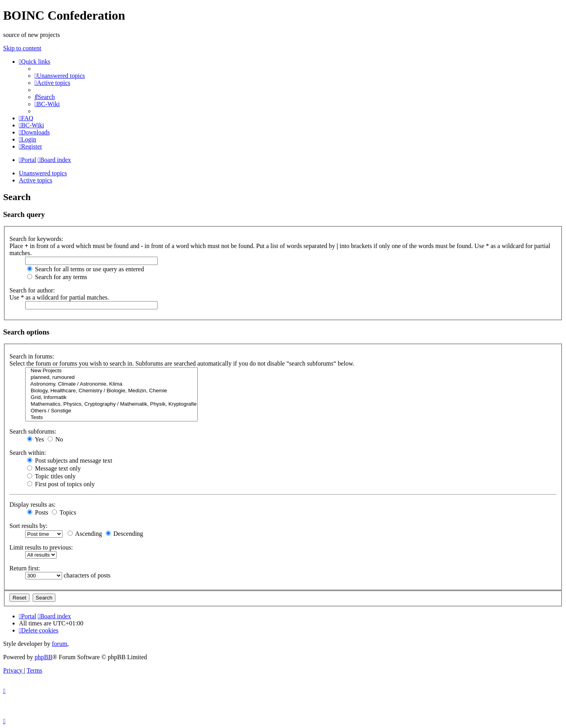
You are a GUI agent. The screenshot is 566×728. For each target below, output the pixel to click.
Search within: (28, 453)
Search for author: (32, 290)
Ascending (85, 534)
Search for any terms (57, 277)
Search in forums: (32, 356)
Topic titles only (51, 476)
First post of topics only (61, 484)
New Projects (111, 371)
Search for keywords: (36, 239)
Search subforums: (33, 431)
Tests (111, 418)
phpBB (43, 657)
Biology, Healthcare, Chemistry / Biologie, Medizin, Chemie (111, 391)
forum (60, 644)
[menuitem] (60, 76)
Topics (64, 512)
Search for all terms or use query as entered (85, 269)
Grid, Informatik (111, 398)
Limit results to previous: (41, 547)
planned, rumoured (111, 378)
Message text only (54, 468)
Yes (36, 439)
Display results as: (32, 505)
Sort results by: (28, 526)
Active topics (36, 180)
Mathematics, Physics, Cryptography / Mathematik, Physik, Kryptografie (111, 404)
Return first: (25, 568)
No (55, 439)
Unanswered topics (43, 173)
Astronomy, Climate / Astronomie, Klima (111, 384)
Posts (38, 512)
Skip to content (22, 48)
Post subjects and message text (70, 461)
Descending (125, 534)
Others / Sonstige (111, 411)
